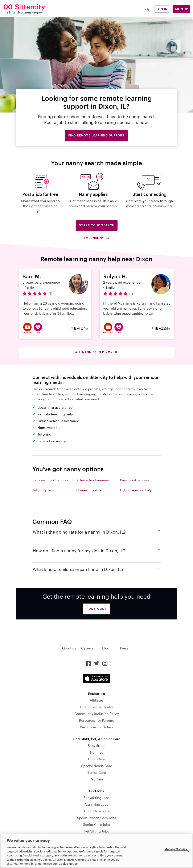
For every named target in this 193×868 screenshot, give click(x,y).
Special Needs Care (97, 766)
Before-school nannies (50, 480)
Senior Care (97, 772)
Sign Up (181, 9)
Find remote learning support (96, 135)
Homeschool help (90, 490)
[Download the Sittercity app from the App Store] (96, 678)
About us (69, 648)
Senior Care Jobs (96, 824)
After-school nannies (93, 480)
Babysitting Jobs (96, 798)
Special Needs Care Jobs (96, 818)
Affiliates (97, 700)
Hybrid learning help (136, 490)
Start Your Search (97, 225)
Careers (87, 648)
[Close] (188, 851)
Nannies (96, 752)
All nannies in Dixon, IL (96, 352)
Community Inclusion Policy (97, 714)
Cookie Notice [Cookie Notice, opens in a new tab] (68, 864)
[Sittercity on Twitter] (96, 663)
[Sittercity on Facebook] (88, 663)
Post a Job (96, 609)
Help (146, 9)
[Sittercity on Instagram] (105, 663)
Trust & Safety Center (97, 707)
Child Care (96, 759)
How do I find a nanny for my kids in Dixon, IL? (97, 550)
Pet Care (96, 779)
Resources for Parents (96, 720)
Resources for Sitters (96, 727)
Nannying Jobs (96, 804)
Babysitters (96, 746)
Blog (106, 648)
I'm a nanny (97, 238)
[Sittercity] (20, 9)
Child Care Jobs (97, 811)
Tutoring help (43, 490)
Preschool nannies (135, 480)
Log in (162, 9)
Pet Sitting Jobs (97, 831)
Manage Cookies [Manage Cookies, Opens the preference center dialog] (176, 849)
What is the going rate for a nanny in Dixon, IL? (97, 532)
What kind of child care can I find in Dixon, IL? (97, 569)
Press (124, 648)
